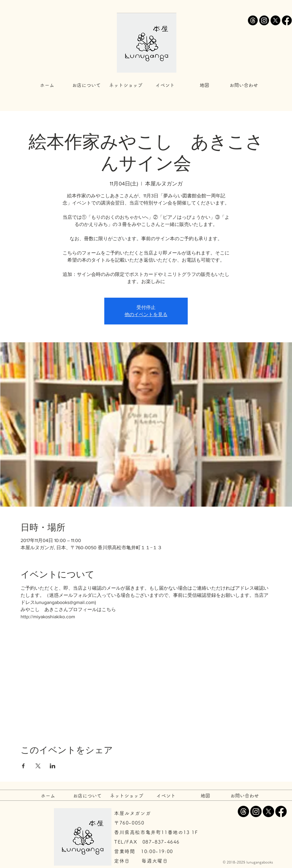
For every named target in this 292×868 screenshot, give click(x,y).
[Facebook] (287, 20)
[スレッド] (253, 20)
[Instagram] (264, 20)
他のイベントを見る (146, 314)
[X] (275, 20)
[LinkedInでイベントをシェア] (53, 766)
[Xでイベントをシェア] (38, 766)
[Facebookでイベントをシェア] (23, 766)
